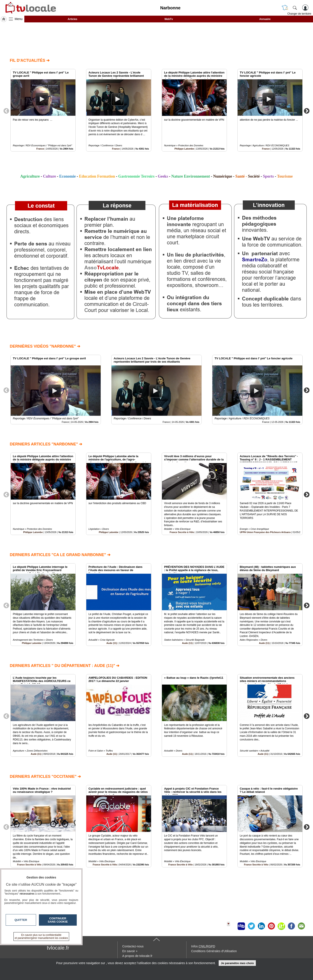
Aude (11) (112, 643)
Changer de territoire (299, 14)
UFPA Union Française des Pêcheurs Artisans (265, 532)
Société (254, 176)
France (40, 149)
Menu (19, 19)
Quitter (21, 920)
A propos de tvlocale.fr (137, 956)
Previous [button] (6, 111)
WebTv (169, 19)
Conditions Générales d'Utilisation (214, 951)
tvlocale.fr (58, 948)
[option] (43, 110)
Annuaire (265, 19)
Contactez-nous (133, 946)
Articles (72, 19)
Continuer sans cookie (58, 920)
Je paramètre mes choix (237, 963)
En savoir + (130, 951)
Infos (203, 946)
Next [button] (307, 111)
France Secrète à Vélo (182, 532)
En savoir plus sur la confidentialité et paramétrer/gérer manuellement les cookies (41, 937)
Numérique (223, 176)
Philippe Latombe (184, 149)
